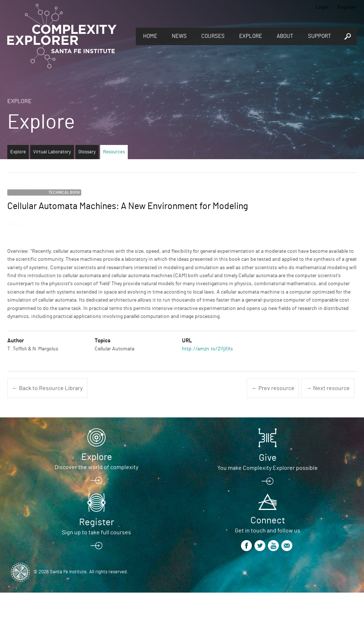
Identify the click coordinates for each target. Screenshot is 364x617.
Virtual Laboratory (52, 152)
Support (320, 36)
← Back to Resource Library (47, 388)
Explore (251, 36)
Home (150, 36)
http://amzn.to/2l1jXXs (207, 349)
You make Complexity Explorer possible (268, 468)
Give (268, 458)
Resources (114, 152)
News (179, 36)
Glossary (87, 152)
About (285, 36)
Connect (268, 520)
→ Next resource (328, 388)
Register (347, 7)
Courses (213, 36)
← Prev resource (273, 388)
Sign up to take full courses (96, 532)
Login (322, 7)
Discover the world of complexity (96, 467)
